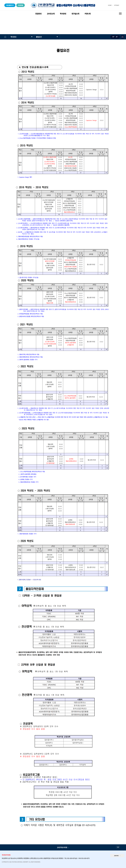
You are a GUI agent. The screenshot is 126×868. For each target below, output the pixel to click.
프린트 (122, 37)
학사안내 (63, 14)
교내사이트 (116, 856)
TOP (118, 847)
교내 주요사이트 (62, 847)
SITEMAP (117, 5)
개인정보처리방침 (6, 855)
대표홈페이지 (10, 5)
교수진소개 (51, 14)
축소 (117, 37)
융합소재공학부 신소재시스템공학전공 (63, 5)
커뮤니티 (88, 14)
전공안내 (38, 14)
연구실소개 (75, 14)
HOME (110, 5)
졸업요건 (39, 37)
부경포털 (21, 5)
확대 (113, 37)
